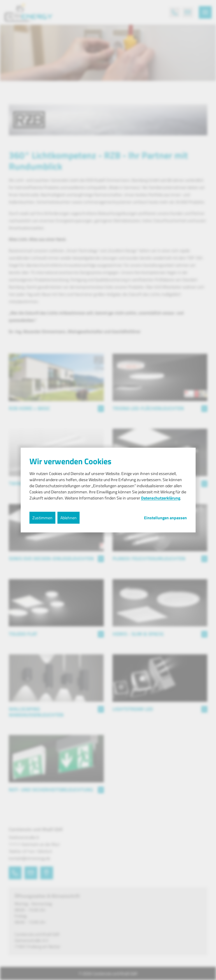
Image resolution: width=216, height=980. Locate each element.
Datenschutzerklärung (161, 498)
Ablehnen (69, 518)
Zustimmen (42, 518)
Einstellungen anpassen (165, 518)
